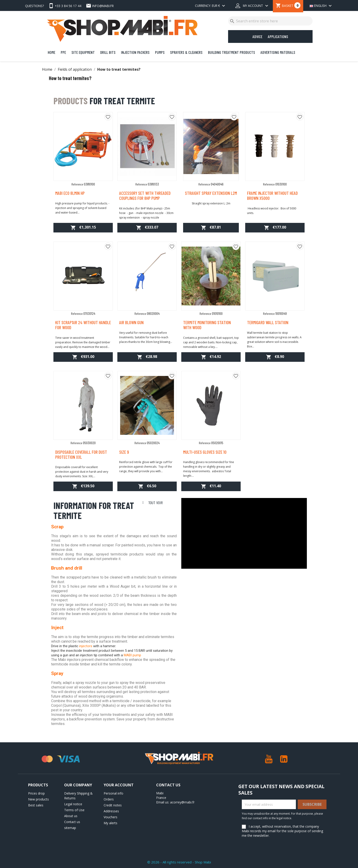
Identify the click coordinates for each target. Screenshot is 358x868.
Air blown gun (131, 322)
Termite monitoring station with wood (207, 325)
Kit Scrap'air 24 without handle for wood (83, 325)
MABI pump (132, 655)
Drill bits (108, 52)
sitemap (70, 828)
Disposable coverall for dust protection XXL (81, 454)
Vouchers (111, 817)
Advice (257, 36)
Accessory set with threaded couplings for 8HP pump (145, 195)
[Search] (270, 21)
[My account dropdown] (252, 6)
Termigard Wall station (268, 322)
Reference (77, 184)
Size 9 (124, 452)
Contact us (72, 822)
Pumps (160, 52)
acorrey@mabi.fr (182, 802)
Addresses (111, 811)
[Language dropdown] (320, 6)
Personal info (113, 793)
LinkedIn (284, 759)
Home (51, 52)
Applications (278, 36)
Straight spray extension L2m (211, 193)
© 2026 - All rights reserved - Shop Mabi (179, 862)
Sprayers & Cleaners (186, 52)
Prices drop (36, 793)
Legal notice (73, 804)
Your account (119, 785)
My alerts (111, 823)
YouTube (269, 759)
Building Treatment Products (232, 52)
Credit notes (113, 805)
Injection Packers (135, 52)
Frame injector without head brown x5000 (272, 195)
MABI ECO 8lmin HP (70, 193)
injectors (86, 646)
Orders (109, 799)
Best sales (36, 805)
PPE (63, 52)
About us (71, 816)
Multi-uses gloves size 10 (205, 452)
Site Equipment (83, 52)
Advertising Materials (278, 52)
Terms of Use (74, 810)
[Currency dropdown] (211, 6)
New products (38, 799)
